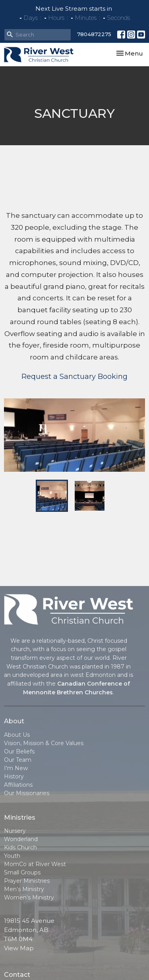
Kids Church (20, 847)
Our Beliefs (19, 751)
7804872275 (94, 34)
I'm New (16, 768)
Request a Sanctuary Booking (74, 377)
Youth (12, 856)
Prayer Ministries (27, 881)
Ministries (20, 818)
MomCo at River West (35, 864)
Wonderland (21, 839)
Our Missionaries (27, 793)
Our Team (18, 760)
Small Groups (22, 872)
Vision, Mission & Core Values (44, 743)
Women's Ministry (29, 897)
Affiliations (18, 785)
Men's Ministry (24, 889)
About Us (17, 735)
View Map (19, 948)
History (14, 776)
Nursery (15, 831)
